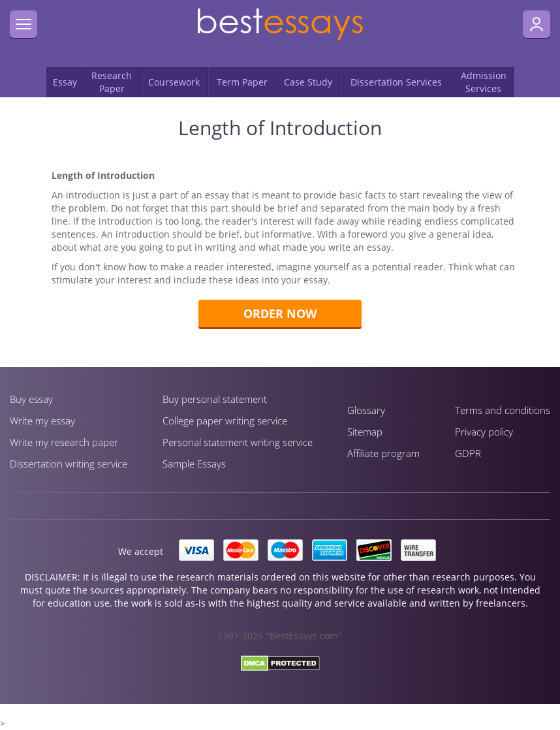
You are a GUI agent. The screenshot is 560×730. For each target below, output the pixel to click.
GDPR (468, 453)
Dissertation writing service (69, 464)
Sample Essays (194, 464)
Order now (280, 313)
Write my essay (42, 421)
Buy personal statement (215, 399)
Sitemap (365, 432)
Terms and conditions (503, 410)
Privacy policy (484, 432)
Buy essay (31, 399)
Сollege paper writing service (225, 421)
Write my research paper (64, 442)
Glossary (366, 410)
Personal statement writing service (238, 442)
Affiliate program (383, 453)
